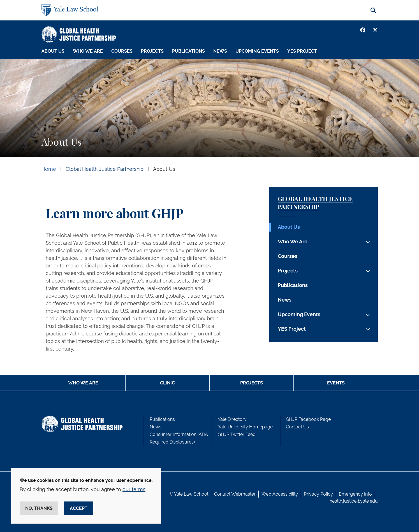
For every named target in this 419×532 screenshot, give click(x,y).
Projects (152, 51)
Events (336, 383)
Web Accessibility (280, 494)
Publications (188, 51)
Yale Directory (232, 419)
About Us (53, 51)
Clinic (167, 383)
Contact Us (297, 427)
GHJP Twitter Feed (237, 434)
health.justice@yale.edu (354, 501)
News (220, 51)
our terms (134, 489)
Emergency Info (355, 494)
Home (49, 169)
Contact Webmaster (235, 494)
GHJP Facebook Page (308, 419)
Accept (79, 508)
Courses (122, 51)
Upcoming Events (257, 51)
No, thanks (39, 508)
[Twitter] (375, 30)
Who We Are (88, 51)
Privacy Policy (318, 494)
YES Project (302, 51)
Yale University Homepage (245, 427)
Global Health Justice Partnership (105, 169)
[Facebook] (363, 30)
